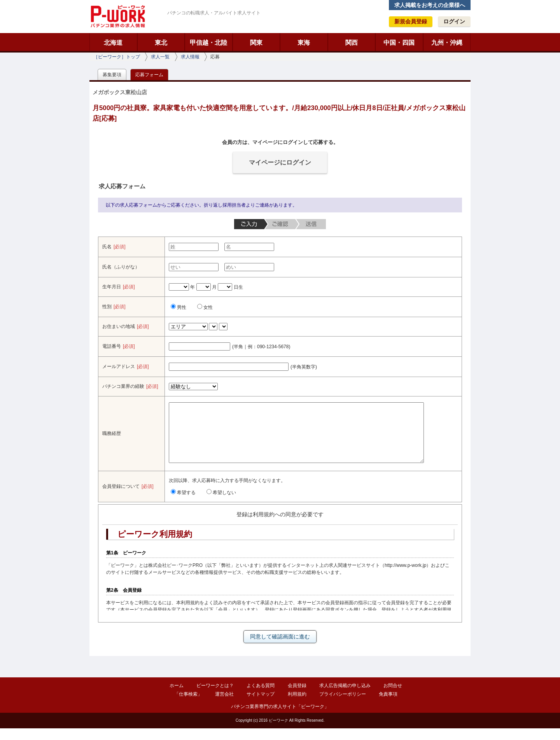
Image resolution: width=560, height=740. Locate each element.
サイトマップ (261, 706)
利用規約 (297, 706)
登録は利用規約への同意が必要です (280, 526)
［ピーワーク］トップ (117, 57)
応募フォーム (149, 75)
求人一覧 (160, 57)
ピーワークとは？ (215, 697)
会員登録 (297, 697)
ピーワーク (117, 16)
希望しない (221, 504)
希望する (183, 504)
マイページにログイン (280, 162)
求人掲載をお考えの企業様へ (430, 5)
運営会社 (224, 706)
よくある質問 (261, 697)
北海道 (113, 43)
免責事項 (388, 706)
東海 (304, 43)
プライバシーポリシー (343, 706)
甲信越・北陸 (208, 43)
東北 (161, 43)
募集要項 (112, 75)
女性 (205, 307)
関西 (352, 43)
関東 (256, 43)
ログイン (454, 21)
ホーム (177, 697)
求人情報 (190, 57)
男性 (178, 307)
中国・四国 (399, 43)
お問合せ (393, 697)
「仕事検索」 (188, 706)
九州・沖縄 (447, 43)
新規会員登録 (411, 21)
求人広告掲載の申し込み (345, 697)
